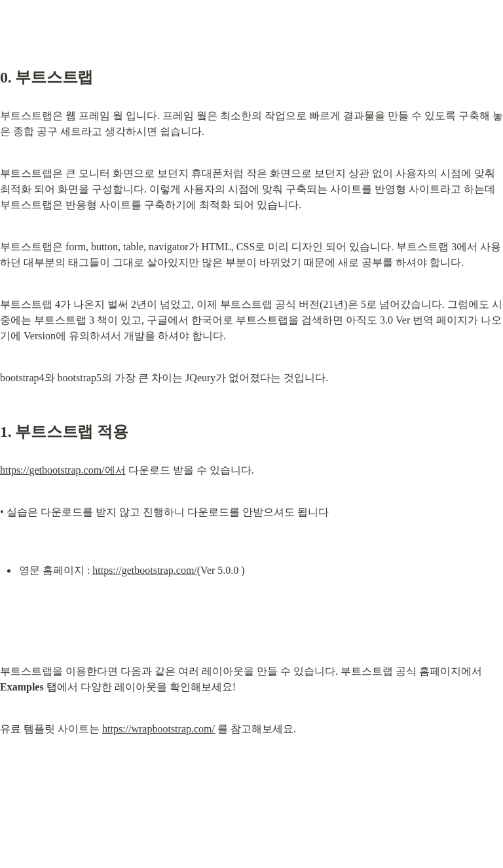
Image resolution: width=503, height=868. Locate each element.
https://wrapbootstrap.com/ (158, 729)
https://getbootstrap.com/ (145, 570)
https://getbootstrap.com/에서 (63, 470)
